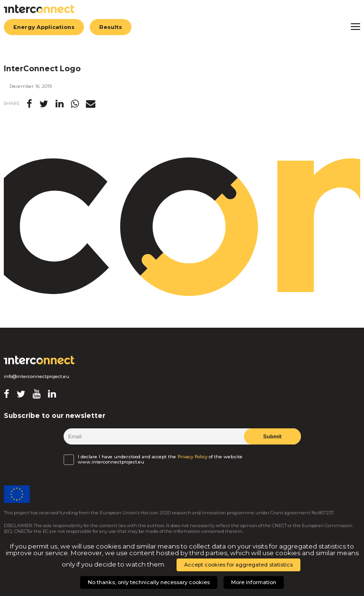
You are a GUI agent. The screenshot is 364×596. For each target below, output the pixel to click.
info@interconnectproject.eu (37, 376)
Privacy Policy (192, 457)
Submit (272, 436)
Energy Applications (44, 27)
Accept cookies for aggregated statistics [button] (238, 565)
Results (111, 27)
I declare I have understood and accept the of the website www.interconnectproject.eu (160, 459)
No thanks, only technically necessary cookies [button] (149, 582)
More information (254, 582)
